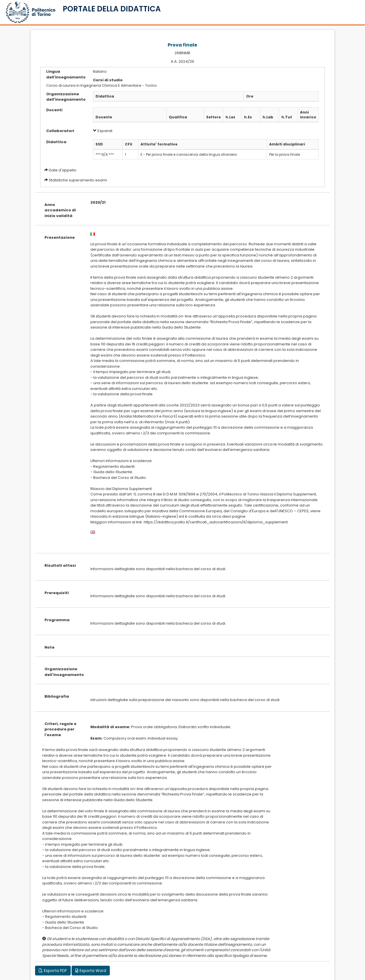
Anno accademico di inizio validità (60, 210)
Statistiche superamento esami (78, 180)
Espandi (103, 131)
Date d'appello (63, 170)
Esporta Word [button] (91, 971)
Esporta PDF (53, 971)
